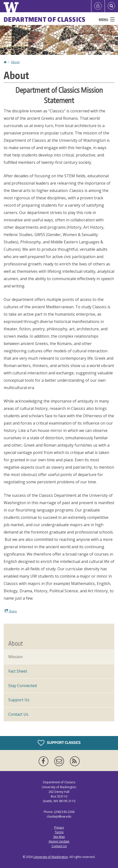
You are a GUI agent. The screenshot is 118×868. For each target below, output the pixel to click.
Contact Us (18, 714)
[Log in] (98, 6)
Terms (59, 832)
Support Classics (59, 743)
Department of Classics (45, 19)
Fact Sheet (18, 671)
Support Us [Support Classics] (19, 700)
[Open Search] (111, 6)
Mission (16, 657)
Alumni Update (59, 841)
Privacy (59, 827)
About (15, 62)
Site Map (59, 837)
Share (11, 611)
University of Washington (51, 857)
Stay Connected (22, 686)
